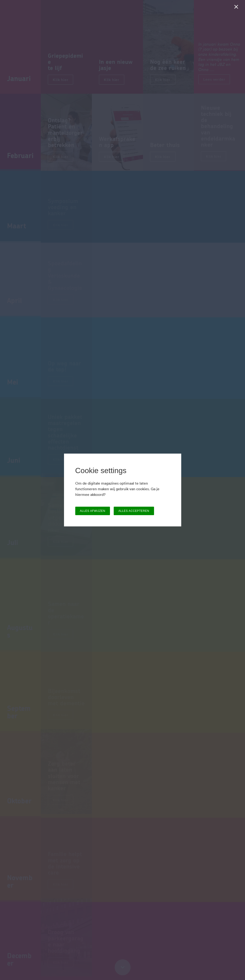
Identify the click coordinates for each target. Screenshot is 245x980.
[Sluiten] (237, 8)
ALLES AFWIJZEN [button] (93, 511)
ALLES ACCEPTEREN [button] (134, 511)
